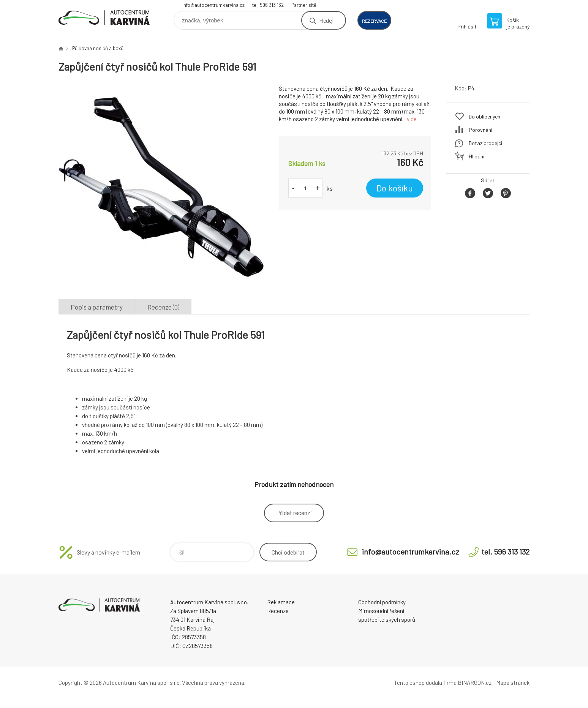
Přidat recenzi (294, 513)
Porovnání (481, 130)
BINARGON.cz (475, 683)
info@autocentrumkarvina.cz (213, 5)
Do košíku (395, 188)
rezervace (374, 21)
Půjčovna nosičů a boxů (98, 48)
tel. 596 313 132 (268, 5)
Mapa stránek (513, 683)
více (412, 119)
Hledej (326, 20)
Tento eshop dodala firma (425, 683)
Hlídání (477, 156)
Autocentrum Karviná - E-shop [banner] (104, 18)
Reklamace (281, 602)
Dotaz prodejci (485, 143)
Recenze (278, 611)
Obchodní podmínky (382, 602)
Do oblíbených (484, 116)
